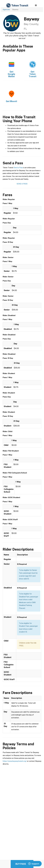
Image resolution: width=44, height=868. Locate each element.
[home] (17, 5)
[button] (36, 5)
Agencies (6, 10)
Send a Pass (18, 168)
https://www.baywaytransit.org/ (15, 761)
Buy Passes (22, 864)
